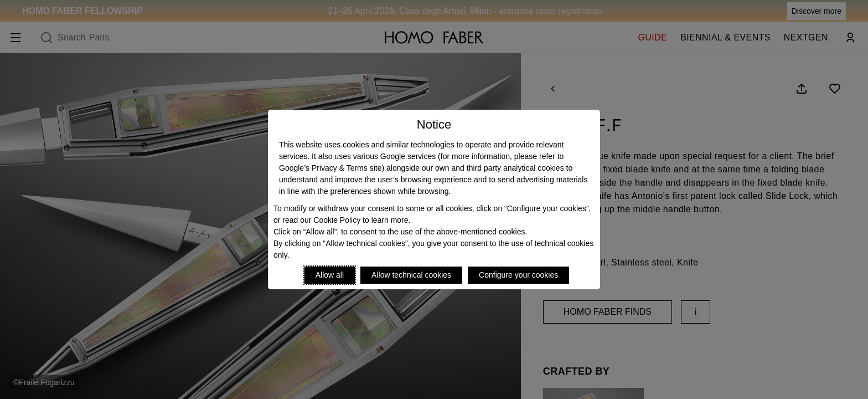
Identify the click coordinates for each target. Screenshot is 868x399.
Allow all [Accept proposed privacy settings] (330, 275)
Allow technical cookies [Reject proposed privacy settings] (411, 275)
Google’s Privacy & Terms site (330, 168)
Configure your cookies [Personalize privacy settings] (518, 275)
